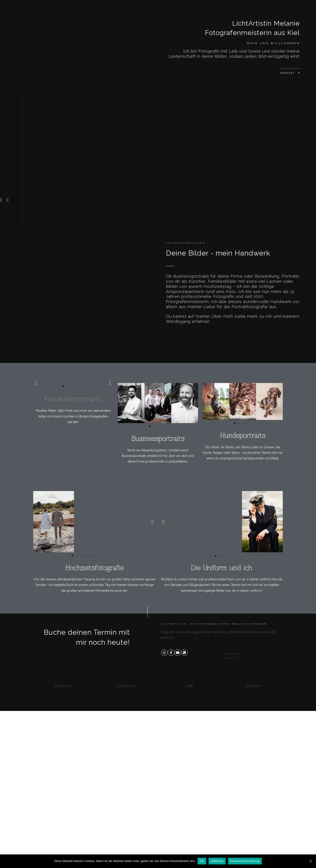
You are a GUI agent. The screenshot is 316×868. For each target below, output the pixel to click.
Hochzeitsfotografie (94, 568)
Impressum (63, 686)
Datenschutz (126, 686)
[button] (290, 79)
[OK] (310, 861)
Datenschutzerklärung (245, 861)
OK (202, 861)
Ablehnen (217, 861)
